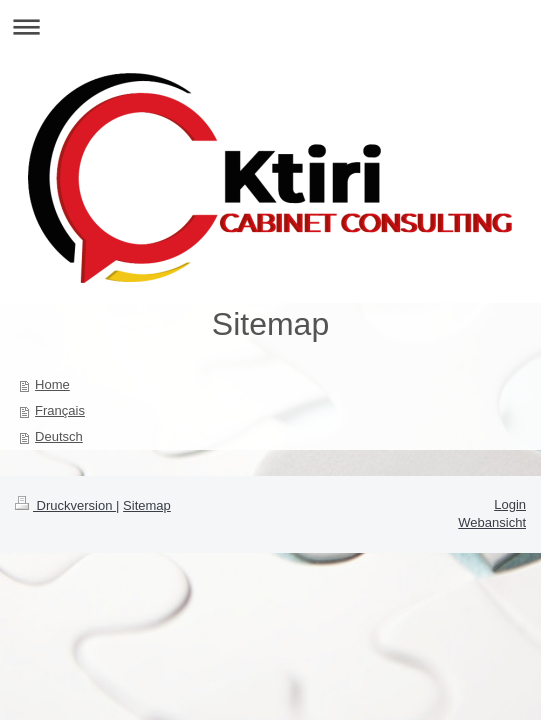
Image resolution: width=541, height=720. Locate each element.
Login (510, 504)
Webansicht (492, 522)
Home (52, 384)
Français (60, 410)
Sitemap (147, 505)
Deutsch (59, 436)
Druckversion (65, 505)
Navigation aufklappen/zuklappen (270, 26)
